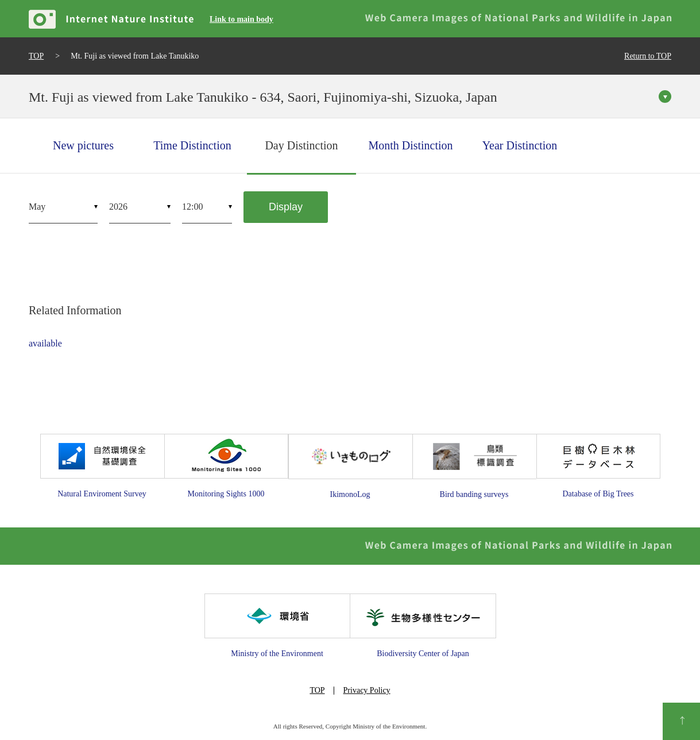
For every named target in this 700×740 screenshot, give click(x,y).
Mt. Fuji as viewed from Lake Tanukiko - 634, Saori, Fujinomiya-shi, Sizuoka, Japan (263, 97)
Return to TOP (648, 56)
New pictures (83, 145)
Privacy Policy (367, 690)
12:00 (192, 207)
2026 (118, 207)
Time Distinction (192, 145)
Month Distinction (410, 145)
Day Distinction (301, 145)
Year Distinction (520, 145)
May (37, 207)
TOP (36, 56)
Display (286, 207)
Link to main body (241, 19)
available (45, 343)
